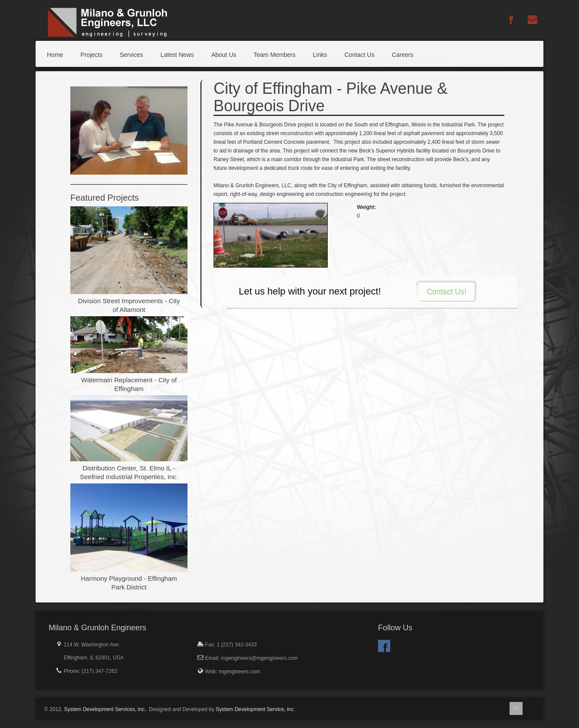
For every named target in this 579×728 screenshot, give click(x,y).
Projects (91, 55)
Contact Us (359, 55)
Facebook (384, 646)
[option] (129, 131)
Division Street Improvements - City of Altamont (129, 305)
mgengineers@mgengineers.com (259, 658)
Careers (403, 55)
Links (320, 55)
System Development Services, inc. (105, 709)
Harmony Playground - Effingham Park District (129, 583)
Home (55, 55)
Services (132, 55)
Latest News (177, 55)
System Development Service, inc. (255, 709)
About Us (224, 55)
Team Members (274, 55)
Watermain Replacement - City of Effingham (129, 384)
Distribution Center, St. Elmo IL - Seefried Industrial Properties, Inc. (129, 472)
